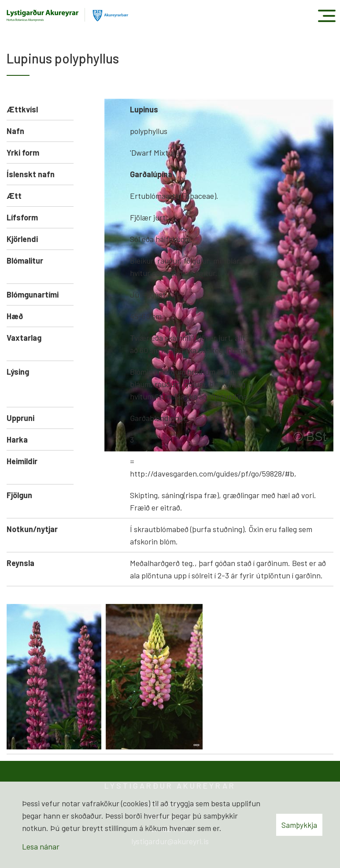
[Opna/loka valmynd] (327, 16)
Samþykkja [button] (299, 825)
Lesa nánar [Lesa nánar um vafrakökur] (41, 846)
